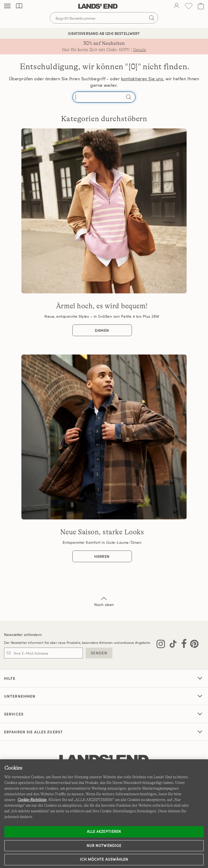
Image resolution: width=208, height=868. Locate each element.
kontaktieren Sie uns (142, 79)
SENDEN (99, 653)
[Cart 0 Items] (201, 6)
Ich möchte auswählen (104, 859)
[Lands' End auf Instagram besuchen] (161, 645)
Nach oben (104, 601)
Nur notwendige (104, 846)
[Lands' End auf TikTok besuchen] (171, 645)
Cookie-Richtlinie (32, 800)
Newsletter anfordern (23, 635)
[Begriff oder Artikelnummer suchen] (104, 18)
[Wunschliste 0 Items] (189, 6)
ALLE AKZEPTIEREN (104, 831)
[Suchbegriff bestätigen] (152, 18)
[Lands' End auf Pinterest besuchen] (193, 645)
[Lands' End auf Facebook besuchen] (182, 645)
